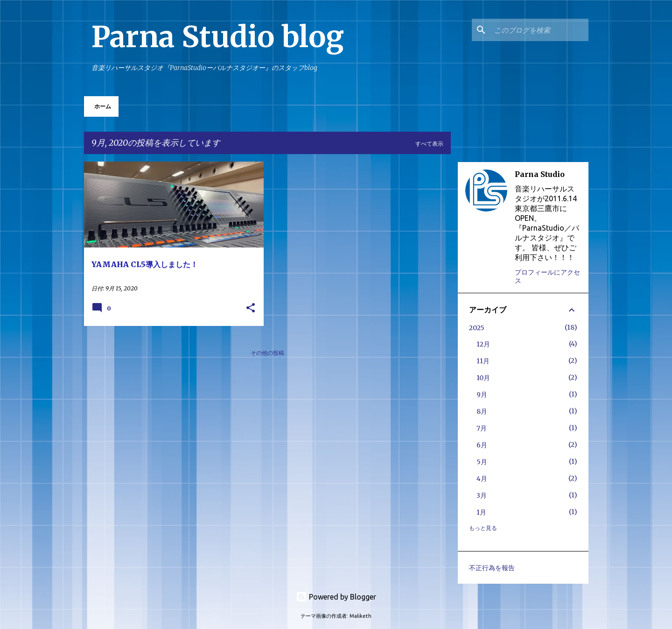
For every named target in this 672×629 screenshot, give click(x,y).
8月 (482, 411)
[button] (251, 308)
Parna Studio (540, 174)
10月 (483, 378)
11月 (483, 361)
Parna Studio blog (218, 37)
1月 (481, 512)
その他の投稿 (267, 353)
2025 (477, 328)
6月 (482, 445)
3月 (482, 495)
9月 (482, 395)
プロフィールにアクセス (547, 276)
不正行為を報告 (492, 568)
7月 (482, 428)
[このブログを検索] (539, 30)
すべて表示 (429, 144)
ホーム (103, 106)
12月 (483, 344)
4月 (482, 479)
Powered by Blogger (336, 597)
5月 (482, 462)
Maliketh (360, 616)
